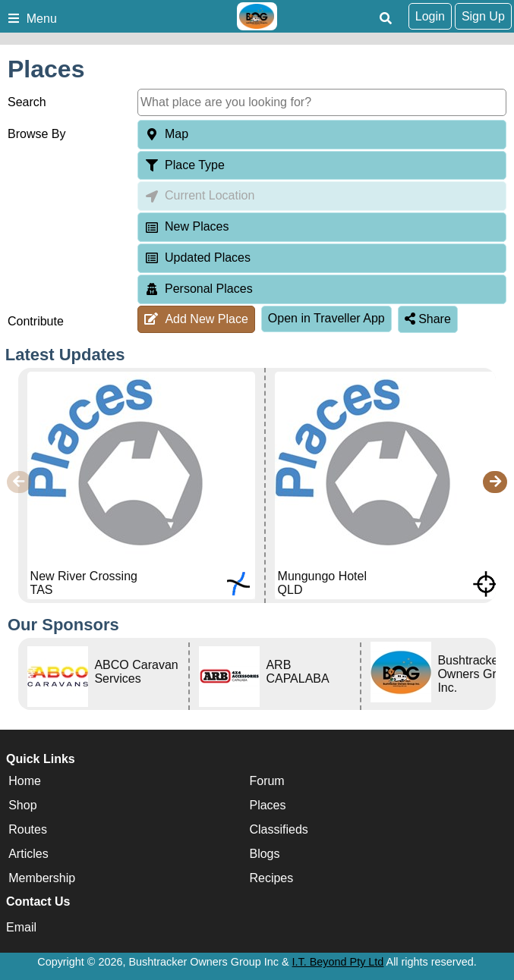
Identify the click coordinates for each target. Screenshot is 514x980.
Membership (42, 878)
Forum (266, 781)
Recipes (271, 878)
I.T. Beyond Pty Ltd (338, 962)
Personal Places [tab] (199, 289)
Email (21, 927)
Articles (28, 854)
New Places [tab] (187, 226)
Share (428, 319)
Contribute (36, 321)
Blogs (264, 854)
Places (267, 805)
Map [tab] (166, 134)
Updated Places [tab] (197, 258)
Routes (28, 829)
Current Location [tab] (199, 195)
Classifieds (278, 829)
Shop (22, 805)
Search (27, 102)
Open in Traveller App (326, 318)
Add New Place (196, 319)
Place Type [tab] (184, 165)
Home (25, 781)
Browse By (36, 134)
